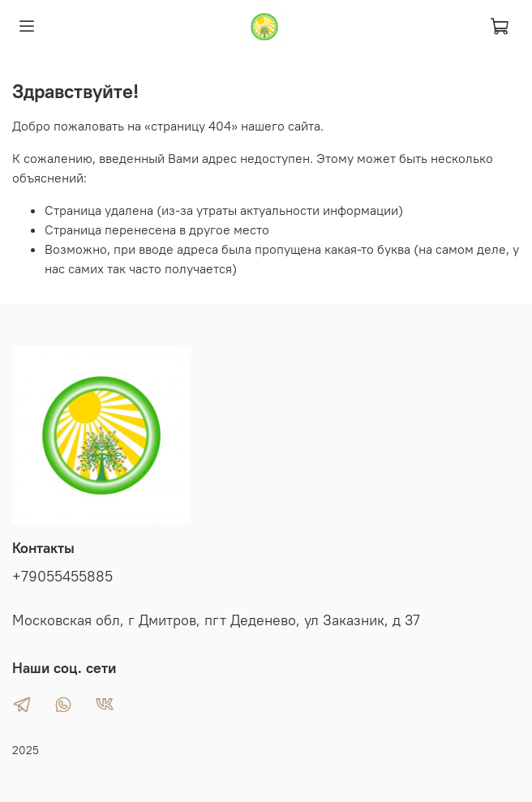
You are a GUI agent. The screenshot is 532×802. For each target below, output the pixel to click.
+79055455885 (62, 577)
